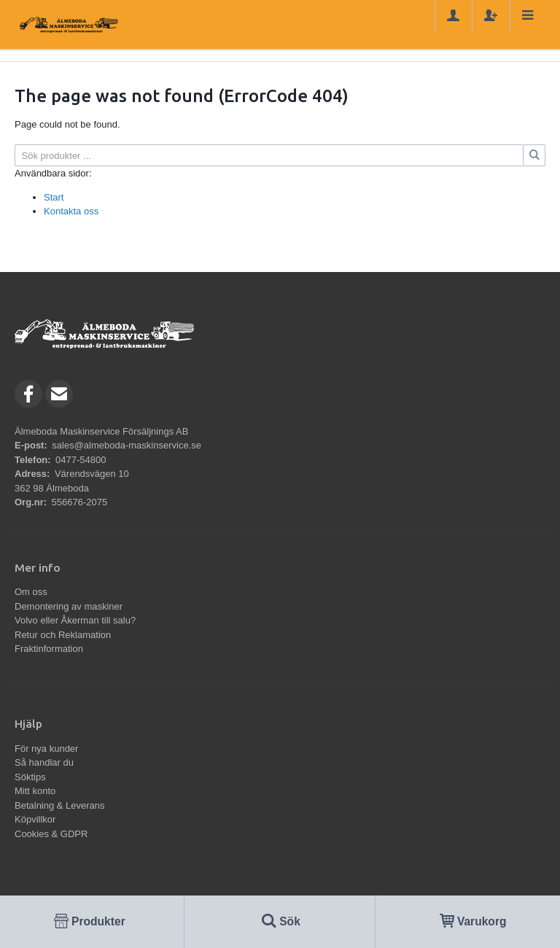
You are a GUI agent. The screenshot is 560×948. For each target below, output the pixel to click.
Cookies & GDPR (51, 834)
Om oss (31, 592)
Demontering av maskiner (69, 606)
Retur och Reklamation (63, 635)
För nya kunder (46, 749)
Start (54, 197)
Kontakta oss (71, 211)
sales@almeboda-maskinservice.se (127, 445)
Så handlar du (44, 762)
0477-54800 (81, 460)
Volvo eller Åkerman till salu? (75, 620)
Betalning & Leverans (60, 805)
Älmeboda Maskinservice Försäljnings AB (101, 431)
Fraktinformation (49, 649)
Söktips (30, 777)
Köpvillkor (35, 819)
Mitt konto (35, 791)
